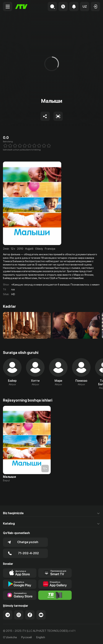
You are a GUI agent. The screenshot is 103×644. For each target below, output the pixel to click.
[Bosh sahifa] (21, 7)
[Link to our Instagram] (19, 615)
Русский (26, 637)
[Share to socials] (45, 116)
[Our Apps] (55, 573)
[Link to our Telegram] (8, 615)
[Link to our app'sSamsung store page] (20, 595)
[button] (85, 6)
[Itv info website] (55, 595)
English (41, 637)
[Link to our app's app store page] (20, 573)
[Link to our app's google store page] (20, 584)
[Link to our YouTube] (41, 615)
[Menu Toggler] (8, 6)
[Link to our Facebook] (30, 615)
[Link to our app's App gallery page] (55, 584)
